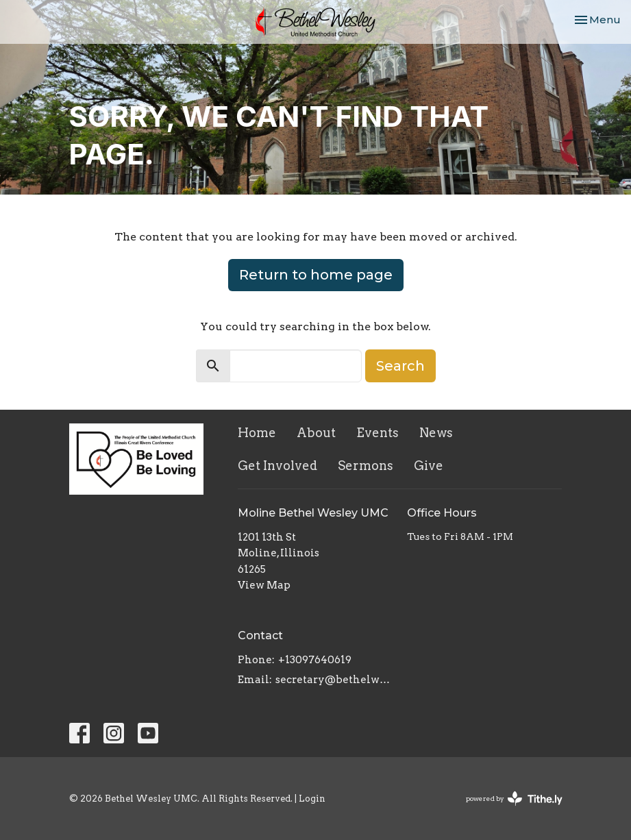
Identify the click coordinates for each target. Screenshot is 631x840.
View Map (264, 585)
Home (257, 433)
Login (312, 799)
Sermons (366, 466)
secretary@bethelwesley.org (334, 680)
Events (378, 433)
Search (400, 366)
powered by (514, 799)
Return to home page (316, 275)
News (436, 433)
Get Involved (277, 466)
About (316, 433)
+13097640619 (315, 660)
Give (429, 466)
